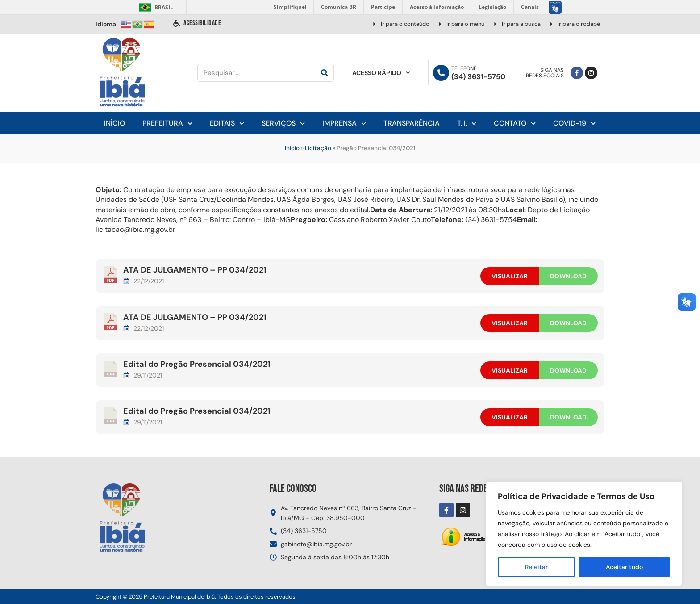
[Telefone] (441, 73)
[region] (584, 534)
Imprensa (344, 124)
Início (115, 123)
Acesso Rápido (381, 73)
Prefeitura (167, 124)
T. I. (467, 124)
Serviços (283, 124)
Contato (515, 124)
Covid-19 (574, 124)
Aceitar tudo (624, 567)
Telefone (464, 68)
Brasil (155, 7)
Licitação (318, 148)
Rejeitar (536, 567)
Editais (227, 124)
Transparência (412, 123)
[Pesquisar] (325, 73)
